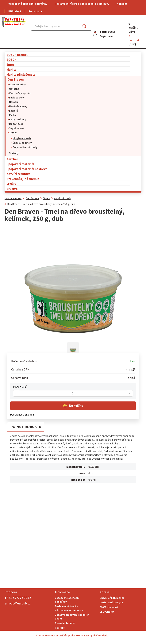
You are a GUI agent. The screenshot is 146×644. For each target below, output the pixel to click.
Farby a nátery (18, 119)
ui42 (107, 635)
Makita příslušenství (21, 74)
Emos (10, 65)
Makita (12, 69)
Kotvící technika (18, 174)
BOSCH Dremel (17, 55)
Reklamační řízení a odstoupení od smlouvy (82, 4)
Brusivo (12, 189)
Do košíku (76, 406)
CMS (87, 635)
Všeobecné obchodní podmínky (28, 4)
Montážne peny (18, 106)
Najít (87, 26)
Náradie (14, 102)
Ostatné (14, 89)
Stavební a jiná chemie (23, 179)
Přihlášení (15, 11)
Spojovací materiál (20, 164)
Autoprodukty (17, 84)
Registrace (35, 11)
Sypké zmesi (16, 128)
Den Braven (16, 79)
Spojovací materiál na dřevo (27, 169)
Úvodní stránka (13, 198)
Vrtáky (11, 184)
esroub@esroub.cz (18, 603)
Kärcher (12, 159)
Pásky (13, 115)
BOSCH (12, 60)
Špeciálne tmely (22, 143)
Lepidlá (13, 111)
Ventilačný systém (20, 93)
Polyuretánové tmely (25, 147)
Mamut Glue (16, 124)
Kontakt (122, 4)
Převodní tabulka (65, 623)
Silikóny (14, 153)
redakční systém (65, 635)
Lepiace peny (17, 98)
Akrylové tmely (22, 138)
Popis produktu (26, 427)
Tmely (13, 132)
